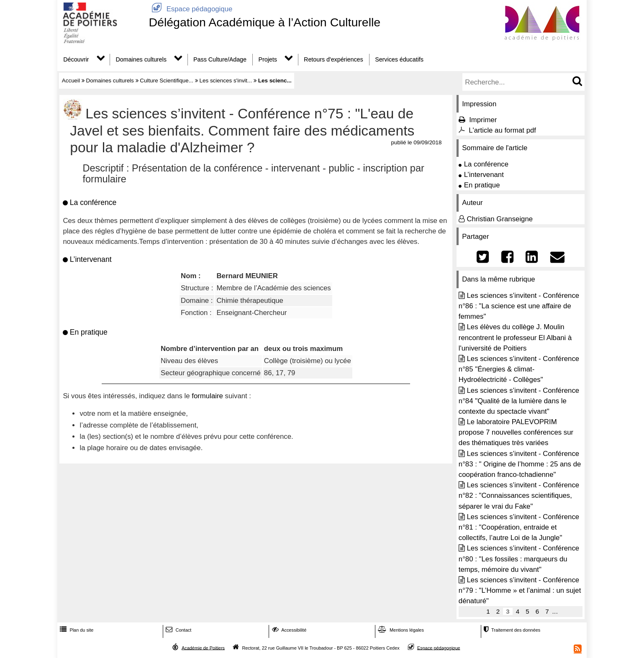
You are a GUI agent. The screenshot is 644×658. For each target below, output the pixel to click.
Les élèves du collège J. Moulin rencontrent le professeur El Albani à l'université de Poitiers (515, 337)
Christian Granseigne (500, 219)
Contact (178, 630)
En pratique (482, 185)
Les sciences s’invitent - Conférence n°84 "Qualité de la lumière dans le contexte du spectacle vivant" (519, 401)
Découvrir (76, 59)
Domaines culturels (141, 59)
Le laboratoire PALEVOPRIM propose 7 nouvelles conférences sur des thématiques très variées (516, 432)
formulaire (207, 396)
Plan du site (76, 630)
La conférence (486, 164)
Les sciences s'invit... (226, 81)
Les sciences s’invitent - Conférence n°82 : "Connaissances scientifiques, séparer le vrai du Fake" (519, 495)
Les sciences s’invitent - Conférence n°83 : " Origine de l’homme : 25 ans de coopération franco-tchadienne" (520, 464)
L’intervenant (484, 175)
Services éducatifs (399, 59)
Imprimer (483, 120)
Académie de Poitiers (203, 648)
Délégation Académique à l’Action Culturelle (264, 22)
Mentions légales (400, 630)
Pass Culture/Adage (220, 59)
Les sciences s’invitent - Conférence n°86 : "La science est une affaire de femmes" (519, 306)
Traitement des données (511, 630)
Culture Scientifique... (167, 81)
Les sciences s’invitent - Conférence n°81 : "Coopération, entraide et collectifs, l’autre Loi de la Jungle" (519, 527)
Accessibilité (289, 630)
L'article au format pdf (502, 130)
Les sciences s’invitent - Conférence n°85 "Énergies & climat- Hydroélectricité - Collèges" (519, 369)
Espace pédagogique (190, 9)
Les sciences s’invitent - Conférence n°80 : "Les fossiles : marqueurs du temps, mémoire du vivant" (519, 559)
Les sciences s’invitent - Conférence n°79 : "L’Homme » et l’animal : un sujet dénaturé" (520, 590)
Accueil (71, 81)
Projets (267, 59)
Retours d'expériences (334, 59)
